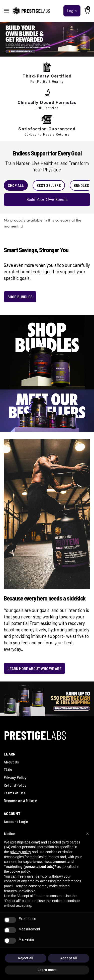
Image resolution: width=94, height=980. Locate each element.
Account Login (16, 821)
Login (72, 11)
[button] (87, 834)
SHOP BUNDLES (20, 297)
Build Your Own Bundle (47, 199)
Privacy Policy (15, 777)
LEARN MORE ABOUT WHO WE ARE (34, 668)
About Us (11, 762)
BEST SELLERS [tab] (49, 185)
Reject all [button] (25, 958)
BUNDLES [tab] (81, 185)
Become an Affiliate (20, 800)
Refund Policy (15, 785)
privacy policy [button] (20, 852)
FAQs (8, 770)
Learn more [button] (47, 970)
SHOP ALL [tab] (16, 185)
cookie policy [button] (20, 871)
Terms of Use (15, 793)
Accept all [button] (68, 958)
